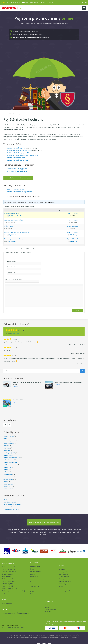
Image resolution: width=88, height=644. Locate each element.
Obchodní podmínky (65, 581)
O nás (47, 605)
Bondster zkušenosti (9, 507)
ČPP (32, 594)
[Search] (82, 371)
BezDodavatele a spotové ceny (12, 504)
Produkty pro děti (8, 477)
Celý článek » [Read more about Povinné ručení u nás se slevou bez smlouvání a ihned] (16, 387)
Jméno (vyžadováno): (12, 261)
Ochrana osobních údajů (18, 627)
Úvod (5, 114)
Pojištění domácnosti (8, 567)
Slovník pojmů (63, 579)
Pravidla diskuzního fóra (11, 213)
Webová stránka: (11, 272)
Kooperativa (34, 577)
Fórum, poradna (63, 572)
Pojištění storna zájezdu (9, 581)
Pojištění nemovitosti (8, 569)
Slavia (32, 569)
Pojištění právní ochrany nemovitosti (18, 160)
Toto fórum (21, 216)
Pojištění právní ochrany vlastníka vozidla (20, 150)
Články (5, 438)
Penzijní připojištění (9, 453)
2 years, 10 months (73, 213)
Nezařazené (7, 450)
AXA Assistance (17, 169)
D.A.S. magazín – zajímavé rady (14, 239)
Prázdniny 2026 (18, 400)
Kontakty (48, 607)
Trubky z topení (9, 226)
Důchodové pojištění (9, 441)
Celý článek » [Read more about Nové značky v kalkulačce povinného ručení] (58, 385)
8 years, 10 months (73, 232)
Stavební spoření (8, 479)
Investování (7, 448)
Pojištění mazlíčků (8, 586)
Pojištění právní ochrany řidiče (16, 158)
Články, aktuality (63, 574)
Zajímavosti (7, 486)
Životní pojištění (8, 489)
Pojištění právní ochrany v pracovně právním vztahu (23, 155)
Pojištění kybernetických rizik (12, 458)
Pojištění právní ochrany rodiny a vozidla (20, 192)
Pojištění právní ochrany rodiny (17, 148)
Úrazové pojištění (8, 484)
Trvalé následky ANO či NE (11, 509)
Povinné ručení (8, 474)
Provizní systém (7, 603)
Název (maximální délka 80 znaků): (14, 279)
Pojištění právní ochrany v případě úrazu (19, 153)
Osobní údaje (63, 584)
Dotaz (5, 500)
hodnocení (16, 333)
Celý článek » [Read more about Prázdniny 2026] (16, 402)
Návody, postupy (64, 576)
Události (6, 482)
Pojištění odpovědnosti (10, 462)
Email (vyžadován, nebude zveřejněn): (16, 267)
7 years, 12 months (39, 202)
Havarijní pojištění (9, 443)
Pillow (32, 591)
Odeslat (77, 310)
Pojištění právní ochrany (10, 465)
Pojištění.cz (7, 470)
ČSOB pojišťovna (36, 572)
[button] (84, 8)
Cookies (61, 586)
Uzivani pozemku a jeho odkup (13, 220)
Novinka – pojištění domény (16, 189)
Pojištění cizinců (8, 455)
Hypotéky (6, 446)
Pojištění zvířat (8, 467)
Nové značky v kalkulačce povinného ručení (69, 382)
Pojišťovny (6, 472)
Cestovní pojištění (9, 436)
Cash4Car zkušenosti (10, 502)
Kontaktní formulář (51, 610)
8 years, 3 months (73, 226)
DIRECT (33, 574)
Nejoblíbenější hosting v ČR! (16, 613)
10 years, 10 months (73, 239)
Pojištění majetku (8, 460)
